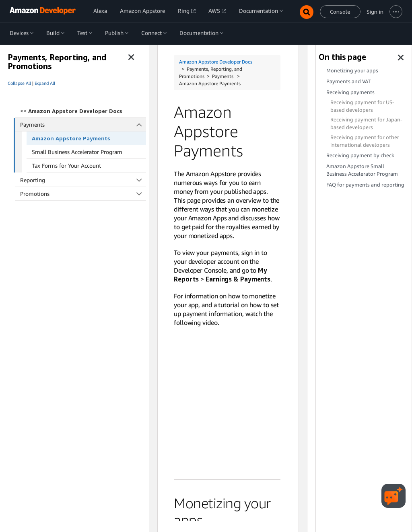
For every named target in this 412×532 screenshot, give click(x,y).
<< (71, 111)
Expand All (45, 83)
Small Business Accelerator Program (77, 152)
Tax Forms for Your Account (66, 165)
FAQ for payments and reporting (365, 185)
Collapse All (19, 83)
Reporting (83, 180)
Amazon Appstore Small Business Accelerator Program (362, 170)
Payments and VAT (348, 81)
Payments (83, 124)
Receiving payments (350, 92)
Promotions (83, 194)
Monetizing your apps (352, 71)
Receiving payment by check (360, 155)
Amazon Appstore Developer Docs (216, 62)
